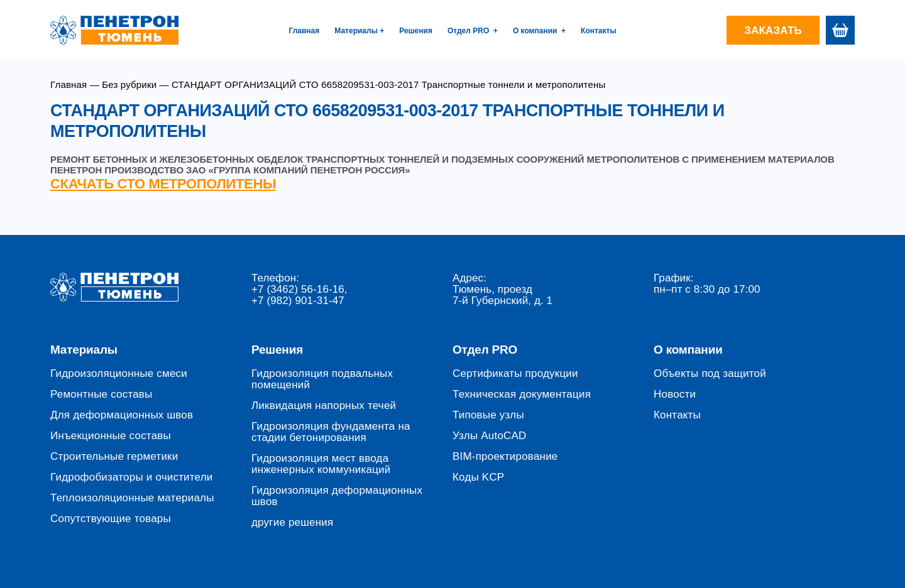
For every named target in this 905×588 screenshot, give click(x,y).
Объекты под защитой (710, 374)
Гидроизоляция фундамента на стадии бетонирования (331, 432)
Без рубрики (129, 84)
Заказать (773, 30)
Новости (675, 395)
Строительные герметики (114, 457)
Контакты (599, 31)
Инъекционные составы (111, 436)
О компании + (539, 31)
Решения (416, 31)
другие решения (292, 523)
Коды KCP (478, 477)
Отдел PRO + (473, 31)
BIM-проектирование (505, 457)
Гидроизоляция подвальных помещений (322, 379)
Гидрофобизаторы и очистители (132, 477)
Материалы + (359, 31)
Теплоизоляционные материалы (132, 498)
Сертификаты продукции (515, 374)
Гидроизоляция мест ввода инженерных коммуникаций (321, 464)
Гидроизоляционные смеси (119, 374)
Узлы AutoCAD (490, 436)
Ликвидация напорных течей (324, 406)
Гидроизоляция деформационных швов (337, 496)
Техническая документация (522, 395)
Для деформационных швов (122, 415)
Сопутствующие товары (111, 519)
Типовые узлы (488, 415)
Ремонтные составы (101, 395)
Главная (304, 31)
